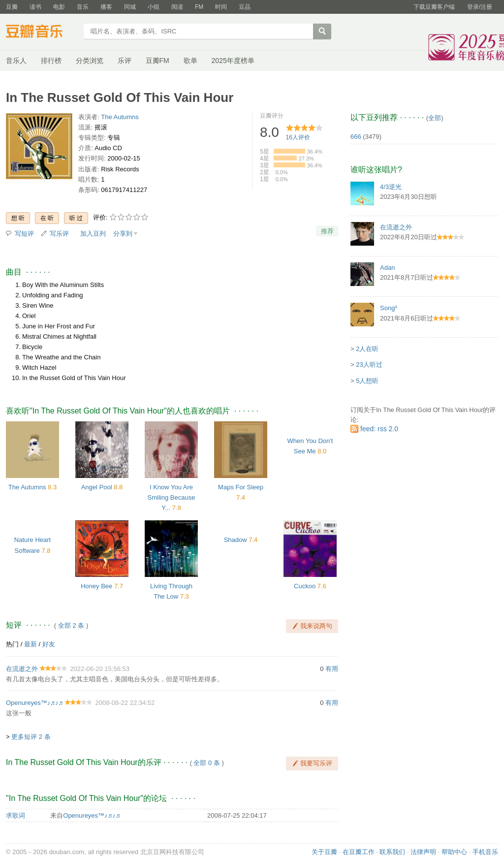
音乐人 (16, 61)
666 (356, 137)
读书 (35, 7)
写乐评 (59, 234)
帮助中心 (454, 852)
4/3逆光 (391, 187)
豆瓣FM (157, 61)
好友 (49, 644)
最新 (31, 644)
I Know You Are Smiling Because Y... (172, 497)
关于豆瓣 (324, 852)
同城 (130, 7)
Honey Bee (96, 586)
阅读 (177, 7)
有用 (332, 669)
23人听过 (369, 365)
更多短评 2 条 (31, 737)
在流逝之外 (22, 669)
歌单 (190, 61)
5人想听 (367, 381)
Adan (387, 268)
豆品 (245, 7)
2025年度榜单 (233, 61)
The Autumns (120, 117)
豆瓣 (12, 7)
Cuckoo (305, 586)
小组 (154, 7)
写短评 (24, 234)
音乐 (83, 7)
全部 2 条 (71, 625)
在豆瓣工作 (359, 852)
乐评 (125, 61)
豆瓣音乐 (42, 32)
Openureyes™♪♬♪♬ (34, 703)
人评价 (298, 137)
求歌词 (16, 815)
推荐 (327, 231)
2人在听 (367, 349)
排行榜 (51, 61)
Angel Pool (97, 487)
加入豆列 (93, 234)
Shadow (236, 540)
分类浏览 (90, 61)
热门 (12, 644)
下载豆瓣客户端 (434, 7)
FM (199, 7)
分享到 (123, 234)
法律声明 (423, 852)
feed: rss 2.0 (379, 429)
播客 (106, 7)
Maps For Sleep (241, 487)
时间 (221, 7)
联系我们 (392, 852)
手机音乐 (485, 852)
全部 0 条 (206, 763)
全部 (435, 118)
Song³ (389, 308)
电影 (59, 7)
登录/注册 (480, 7)
